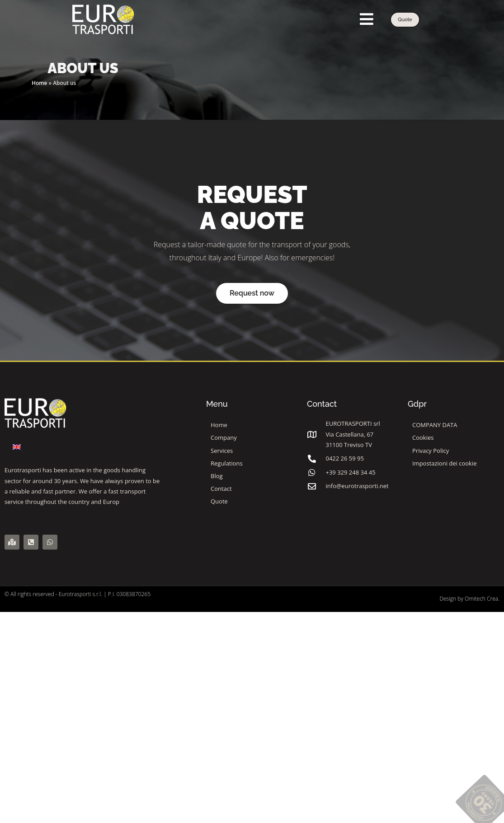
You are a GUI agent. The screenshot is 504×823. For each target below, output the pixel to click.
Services (224, 451)
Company (224, 437)
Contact (221, 489)
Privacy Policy (431, 451)
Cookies (423, 437)
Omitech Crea (481, 599)
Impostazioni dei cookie (445, 463)
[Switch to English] (17, 447)
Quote (219, 501)
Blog (217, 476)
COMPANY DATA (435, 425)
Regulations (227, 463)
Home (39, 83)
